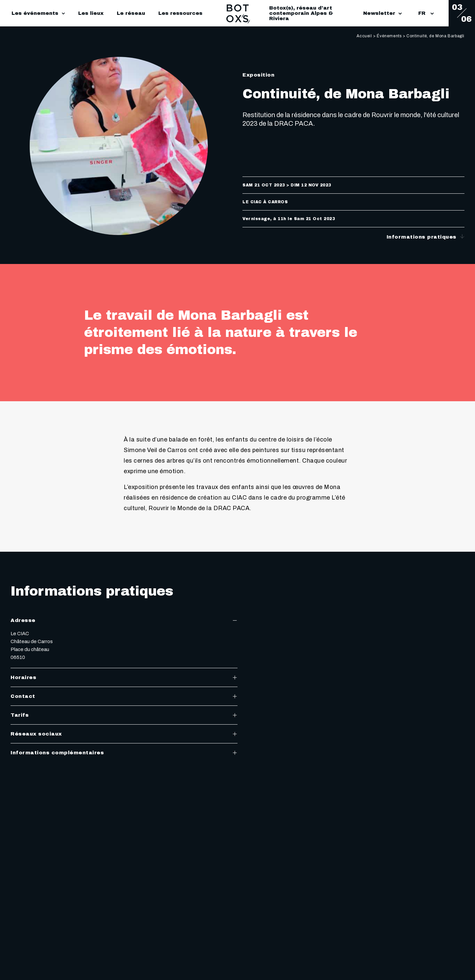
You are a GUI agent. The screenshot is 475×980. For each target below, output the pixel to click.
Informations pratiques (426, 237)
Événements (389, 36)
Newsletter (382, 13)
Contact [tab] (124, 696)
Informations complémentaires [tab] (124, 753)
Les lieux (91, 13)
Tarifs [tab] (124, 715)
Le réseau (131, 13)
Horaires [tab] (124, 677)
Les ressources (180, 13)
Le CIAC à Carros (265, 202)
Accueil (364, 36)
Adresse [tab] (124, 620)
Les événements (35, 13)
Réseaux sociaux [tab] (124, 734)
